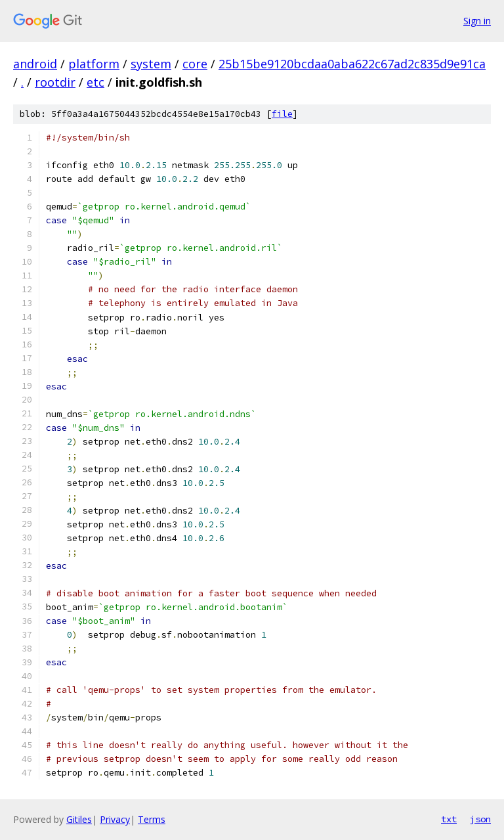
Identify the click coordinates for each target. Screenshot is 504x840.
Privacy (115, 819)
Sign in (477, 21)
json (480, 819)
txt (449, 819)
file (282, 114)
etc (95, 82)
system (151, 64)
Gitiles (79, 819)
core (195, 64)
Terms (152, 819)
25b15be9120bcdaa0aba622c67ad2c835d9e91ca (352, 64)
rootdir (55, 82)
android (35, 64)
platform (94, 64)
